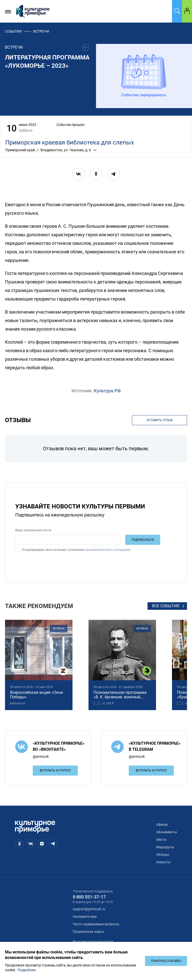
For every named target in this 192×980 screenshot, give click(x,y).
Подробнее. (27, 970)
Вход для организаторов (93, 942)
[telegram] (113, 174)
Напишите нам (85, 917)
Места (161, 840)
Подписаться (143, 540)
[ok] (96, 174)
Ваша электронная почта (33, 530)
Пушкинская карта (88, 932)
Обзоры (163, 855)
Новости (163, 862)
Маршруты (165, 847)
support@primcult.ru (89, 909)
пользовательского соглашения (107, 550)
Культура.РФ (107, 391)
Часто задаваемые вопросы (96, 924)
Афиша (162, 824)
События (13, 31)
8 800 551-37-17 (89, 897)
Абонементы (167, 832)
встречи (41, 31)
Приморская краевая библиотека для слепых (70, 142)
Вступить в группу (55, 771)
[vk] (78, 174)
